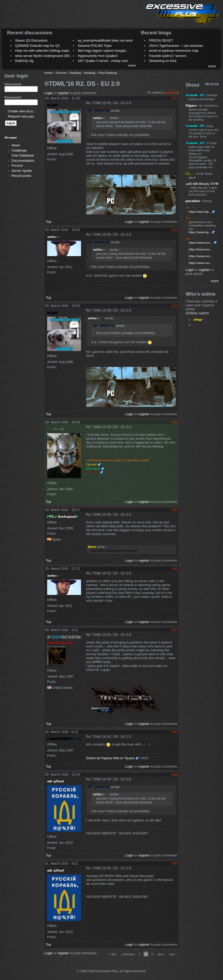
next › (161, 954)
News (16, 145)
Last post (171, 92)
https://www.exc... (200, 249)
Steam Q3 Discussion (31, 40)
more (132, 65)
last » (173, 954)
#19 (175, 774)
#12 (175, 230)
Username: (14, 84)
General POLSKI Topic (95, 46)
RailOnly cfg (24, 61)
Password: (14, 97)
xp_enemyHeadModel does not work (105, 40)
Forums (17, 166)
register (63, 93)
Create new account (23, 111)
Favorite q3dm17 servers (168, 56)
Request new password (25, 116)
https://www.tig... (200, 212)
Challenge (19, 150)
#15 (175, 510)
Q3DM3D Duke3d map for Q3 (37, 46)
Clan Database (23, 155)
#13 (175, 306)
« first (113, 954)
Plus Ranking (108, 73)
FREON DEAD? (161, 40)
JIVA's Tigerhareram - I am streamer (176, 46)
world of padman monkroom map (174, 51)
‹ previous (128, 954)
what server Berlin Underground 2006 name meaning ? (56, 56)
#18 (175, 732)
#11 (175, 98)
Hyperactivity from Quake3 (98, 56)
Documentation (23, 161)
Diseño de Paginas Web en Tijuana (110, 758)
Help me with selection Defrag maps (42, 51)
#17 (175, 630)
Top (49, 222)
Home (49, 73)
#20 (175, 863)
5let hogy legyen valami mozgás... (103, 51)
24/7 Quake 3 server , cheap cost (103, 61)
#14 (175, 422)
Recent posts (21, 176)
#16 (175, 569)
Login (49, 93)
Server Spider (22, 171)
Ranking (75, 73)
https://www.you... (201, 242)
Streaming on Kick (163, 61)
